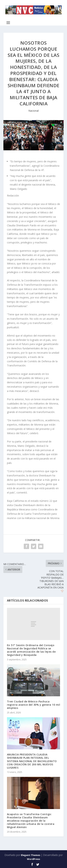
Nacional (33, 111)
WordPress (33, 859)
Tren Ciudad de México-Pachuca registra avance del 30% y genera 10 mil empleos (34, 705)
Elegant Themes (31, 855)
